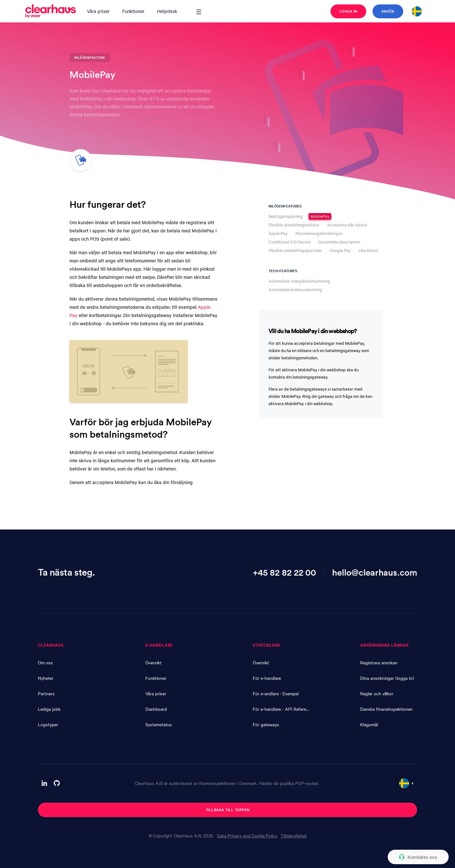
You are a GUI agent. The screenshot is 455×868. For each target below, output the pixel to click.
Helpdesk (167, 11)
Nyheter (46, 678)
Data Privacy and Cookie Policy (247, 835)
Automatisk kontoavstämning (295, 289)
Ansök (388, 11)
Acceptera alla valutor (347, 225)
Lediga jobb (49, 709)
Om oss (45, 662)
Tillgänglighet (294, 835)
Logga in (348, 11)
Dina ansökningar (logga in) (387, 678)
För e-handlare (267, 678)
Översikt (153, 662)
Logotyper (48, 724)
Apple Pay (278, 233)
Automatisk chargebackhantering (299, 281)
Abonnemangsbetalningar (319, 233)
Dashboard (156, 709)
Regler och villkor (377, 693)
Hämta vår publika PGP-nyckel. (289, 783)
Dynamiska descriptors (339, 242)
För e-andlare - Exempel (276, 693)
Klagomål (369, 724)
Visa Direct (368, 250)
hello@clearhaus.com (375, 572)
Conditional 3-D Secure (290, 242)
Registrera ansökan (379, 662)
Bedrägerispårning (286, 216)
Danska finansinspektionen (386, 709)
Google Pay (340, 250)
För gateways (266, 724)
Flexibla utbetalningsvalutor (294, 225)
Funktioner (133, 11)
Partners (46, 693)
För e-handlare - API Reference (281, 709)
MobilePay (320, 216)
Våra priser (98, 11)
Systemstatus (159, 724)
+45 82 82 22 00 (284, 572)
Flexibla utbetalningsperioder (295, 250)
